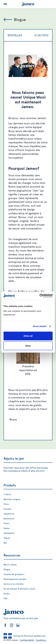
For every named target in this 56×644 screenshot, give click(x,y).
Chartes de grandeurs (14, 574)
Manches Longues (12, 499)
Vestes (7, 528)
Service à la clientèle (14, 584)
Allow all (28, 336)
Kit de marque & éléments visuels (19, 589)
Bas (5, 543)
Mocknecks (9, 519)
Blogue (7, 569)
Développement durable (15, 579)
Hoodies (7, 509)
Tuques (7, 538)
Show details (40, 326)
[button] (5, 4)
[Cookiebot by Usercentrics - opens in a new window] (40, 296)
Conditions (41, 640)
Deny (28, 346)
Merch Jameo (10, 565)
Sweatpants (9, 533)
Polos (6, 504)
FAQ (5, 598)
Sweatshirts (9, 514)
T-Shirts (7, 494)
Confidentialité (27, 640)
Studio (7, 594)
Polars (6, 523)
